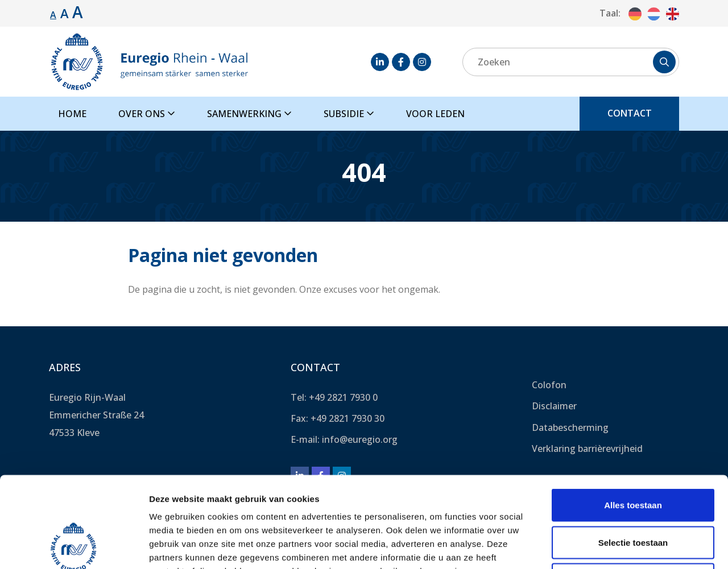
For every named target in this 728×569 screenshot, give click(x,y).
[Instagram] (422, 62)
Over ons (147, 114)
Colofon (549, 385)
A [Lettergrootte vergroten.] (65, 13)
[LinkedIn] (380, 62)
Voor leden (435, 114)
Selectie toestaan (633, 457)
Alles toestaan (633, 420)
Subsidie (349, 114)
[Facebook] (401, 62)
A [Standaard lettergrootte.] (53, 15)
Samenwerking (249, 114)
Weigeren (633, 494)
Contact (630, 113)
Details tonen (615, 547)
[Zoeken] (571, 62)
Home (72, 114)
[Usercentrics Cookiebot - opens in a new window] (74, 547)
